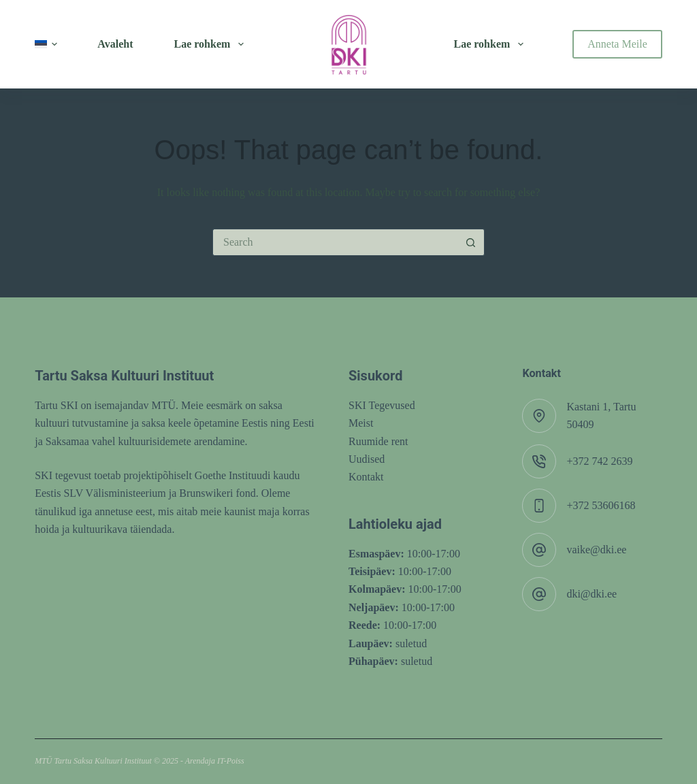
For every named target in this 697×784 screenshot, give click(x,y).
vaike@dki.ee (596, 550)
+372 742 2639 (599, 461)
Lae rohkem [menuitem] (212, 44)
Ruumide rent (378, 441)
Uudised (367, 459)
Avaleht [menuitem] (115, 44)
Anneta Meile (617, 44)
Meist (361, 423)
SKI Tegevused (382, 405)
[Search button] (471, 242)
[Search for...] (335, 242)
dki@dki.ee (591, 594)
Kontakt (366, 477)
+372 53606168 (601, 505)
